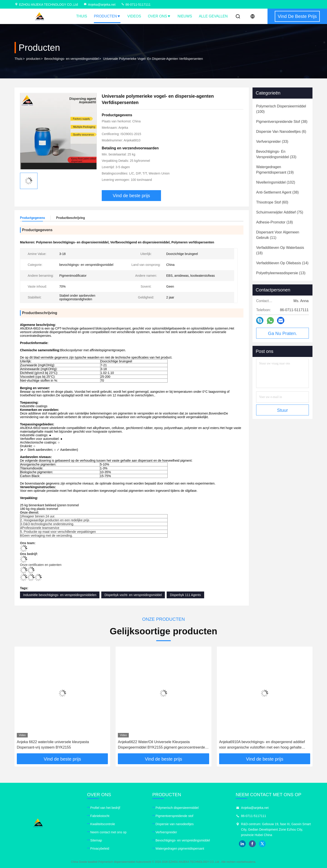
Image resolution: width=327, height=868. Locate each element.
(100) (281, 109)
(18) (275, 222)
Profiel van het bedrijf (105, 808)
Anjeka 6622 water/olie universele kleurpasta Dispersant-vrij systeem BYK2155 (53, 745)
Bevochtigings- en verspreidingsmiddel (72, 59)
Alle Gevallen (213, 16)
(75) (280, 212)
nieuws (185, 16)
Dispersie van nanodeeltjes (175, 824)
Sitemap (96, 840)
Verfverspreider (166, 832)
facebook (252, 844)
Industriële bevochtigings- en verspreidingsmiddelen (60, 595)
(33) (272, 142)
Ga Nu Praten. (282, 333)
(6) (281, 132)
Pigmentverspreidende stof (175, 816)
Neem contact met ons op (109, 832)
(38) (282, 122)
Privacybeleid (100, 849)
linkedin (242, 844)
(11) (278, 235)
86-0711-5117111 (136, 5)
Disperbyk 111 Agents (185, 595)
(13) (281, 273)
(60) (272, 202)
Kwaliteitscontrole (103, 824)
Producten (107, 16)
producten (33, 59)
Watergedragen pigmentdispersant (180, 849)
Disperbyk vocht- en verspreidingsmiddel (133, 595)
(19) (275, 170)
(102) (276, 182)
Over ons (159, 16)
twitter (262, 844)
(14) (282, 263)
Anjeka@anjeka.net (99, 5)
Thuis (82, 16)
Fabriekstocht (100, 816)
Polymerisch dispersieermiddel (177, 808)
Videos (134, 16)
